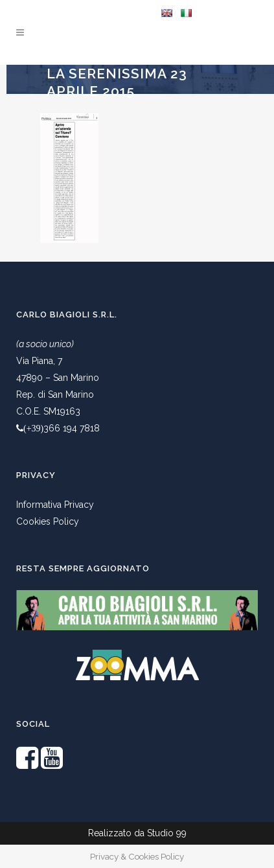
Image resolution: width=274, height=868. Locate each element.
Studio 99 (167, 833)
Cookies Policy (48, 521)
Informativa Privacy (55, 505)
